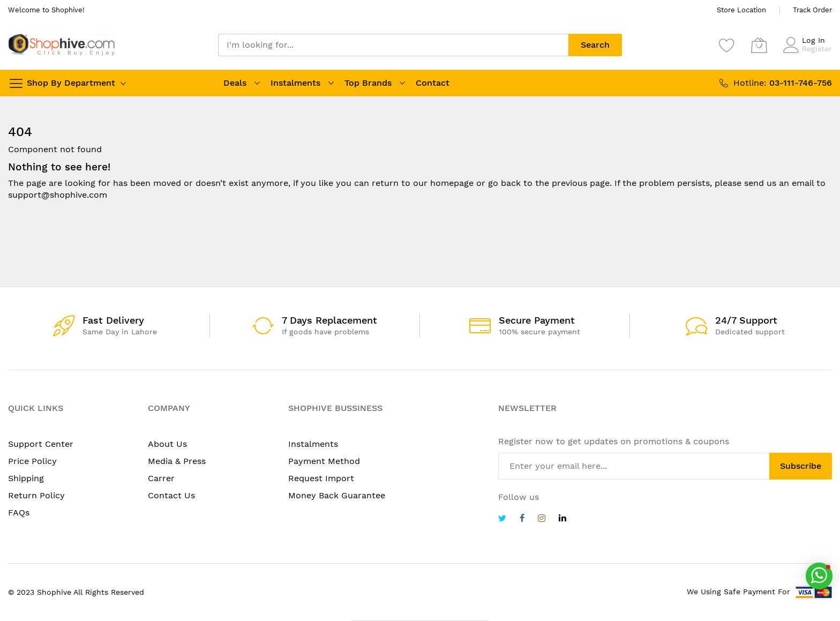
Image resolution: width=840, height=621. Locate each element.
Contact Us (171, 495)
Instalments (295, 83)
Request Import (321, 478)
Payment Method (324, 461)
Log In (813, 40)
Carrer (161, 478)
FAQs (19, 512)
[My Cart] (759, 45)
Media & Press (177, 461)
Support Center (41, 444)
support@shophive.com (58, 195)
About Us (167, 444)
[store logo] (62, 45)
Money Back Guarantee (337, 495)
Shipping (26, 478)
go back (504, 183)
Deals (235, 83)
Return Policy (36, 495)
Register (817, 49)
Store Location (741, 10)
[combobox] (393, 45)
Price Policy (32, 461)
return (385, 183)
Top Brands (368, 83)
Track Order (812, 10)
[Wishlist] (727, 45)
